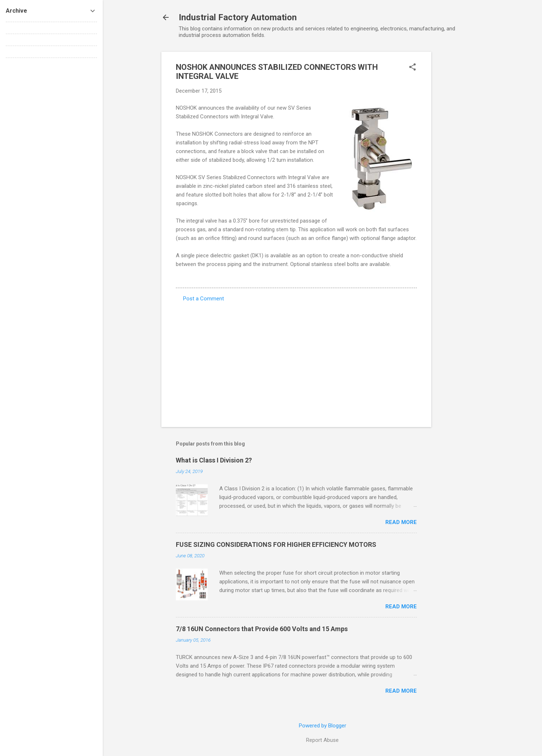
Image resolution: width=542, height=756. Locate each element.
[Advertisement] (460, 160)
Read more (401, 522)
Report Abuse (322, 740)
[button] (412, 68)
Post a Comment (204, 299)
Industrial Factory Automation (238, 17)
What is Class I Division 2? (214, 460)
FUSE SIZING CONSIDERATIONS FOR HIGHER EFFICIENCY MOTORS (276, 544)
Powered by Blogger (323, 726)
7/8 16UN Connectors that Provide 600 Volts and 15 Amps (262, 629)
